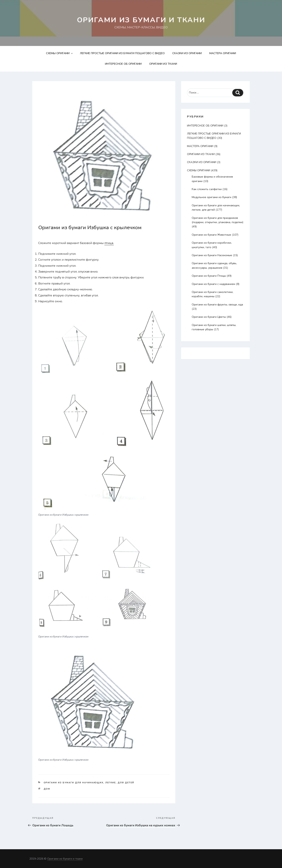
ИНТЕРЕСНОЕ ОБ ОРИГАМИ (123, 64)
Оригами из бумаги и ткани (141, 20)
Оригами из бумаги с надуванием (213, 284)
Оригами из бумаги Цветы (209, 317)
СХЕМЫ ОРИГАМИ (60, 53)
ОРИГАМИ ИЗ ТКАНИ (163, 64)
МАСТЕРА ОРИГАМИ (223, 53)
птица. (109, 243)
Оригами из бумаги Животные (211, 235)
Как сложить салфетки (207, 189)
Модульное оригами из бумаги (211, 197)
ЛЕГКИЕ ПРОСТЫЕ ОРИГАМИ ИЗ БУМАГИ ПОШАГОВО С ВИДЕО (122, 53)
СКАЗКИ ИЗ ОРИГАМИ (187, 53)
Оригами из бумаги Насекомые (212, 255)
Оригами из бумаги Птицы (209, 276)
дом (47, 789)
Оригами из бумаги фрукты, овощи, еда (217, 305)
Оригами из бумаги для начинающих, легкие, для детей (89, 783)
